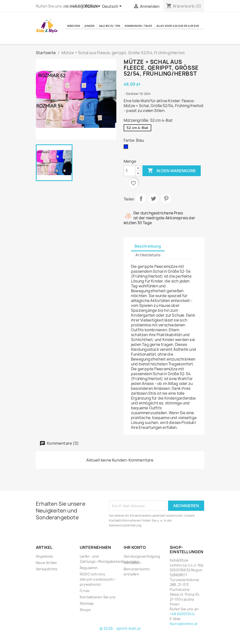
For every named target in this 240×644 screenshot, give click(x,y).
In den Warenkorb (172, 180)
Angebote (45, 565)
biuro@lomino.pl (184, 633)
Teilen (141, 208)
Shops (85, 619)
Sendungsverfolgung (142, 565)
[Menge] (130, 180)
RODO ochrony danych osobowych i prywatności (97, 588)
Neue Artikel (46, 572)
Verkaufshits (47, 578)
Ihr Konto (135, 556)
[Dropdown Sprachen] (113, 7)
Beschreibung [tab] (148, 255)
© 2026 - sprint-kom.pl (120, 638)
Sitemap (87, 612)
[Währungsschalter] (94, 7)
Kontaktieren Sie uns (98, 606)
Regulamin (89, 577)
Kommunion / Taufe (90, 37)
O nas (85, 600)
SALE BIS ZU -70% (139, 24)
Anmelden (132, 572)
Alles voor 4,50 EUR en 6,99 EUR (151, 37)
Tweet (153, 208)
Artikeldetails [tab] (148, 264)
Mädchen (79, 24)
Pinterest (166, 208)
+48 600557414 (182, 623)
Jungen (106, 24)
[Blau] (127, 157)
